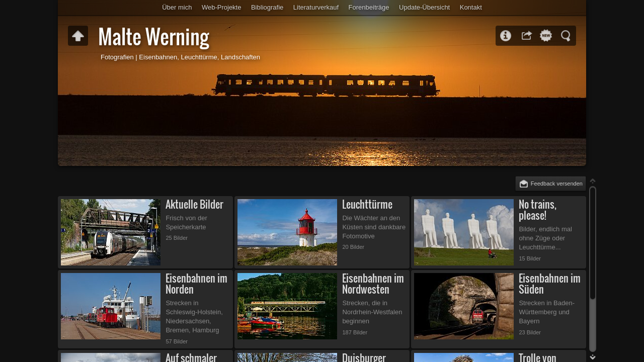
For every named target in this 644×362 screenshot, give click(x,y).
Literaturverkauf (316, 7)
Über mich (177, 7)
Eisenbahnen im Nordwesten (373, 284)
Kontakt (471, 7)
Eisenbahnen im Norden (196, 284)
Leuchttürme (367, 204)
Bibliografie (267, 7)
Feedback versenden (557, 184)
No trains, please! (538, 210)
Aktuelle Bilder (194, 204)
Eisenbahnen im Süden (550, 284)
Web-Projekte (222, 7)
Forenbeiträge (369, 7)
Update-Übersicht (424, 7)
